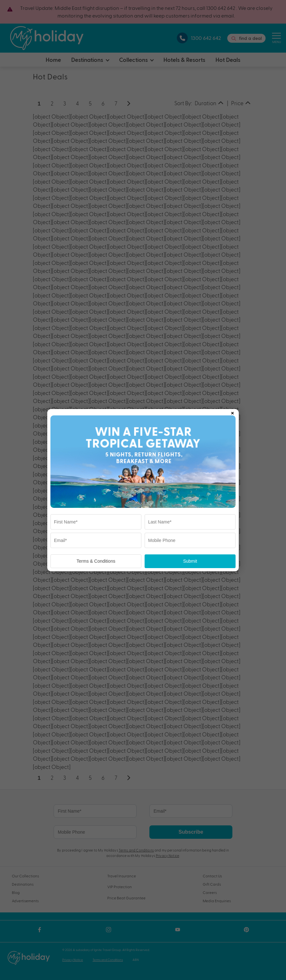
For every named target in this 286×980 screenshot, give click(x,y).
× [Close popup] (232, 412)
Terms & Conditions (96, 561)
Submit (190, 561)
